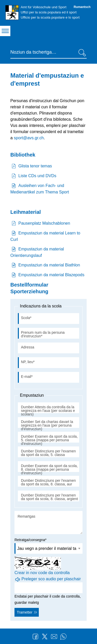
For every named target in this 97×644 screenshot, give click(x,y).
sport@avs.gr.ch (29, 138)
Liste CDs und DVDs (37, 176)
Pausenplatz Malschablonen (44, 223)
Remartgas (26, 516)
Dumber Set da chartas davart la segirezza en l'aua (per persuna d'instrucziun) (47, 425)
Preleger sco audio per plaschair (51, 579)
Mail (54, 637)
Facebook (35, 637)
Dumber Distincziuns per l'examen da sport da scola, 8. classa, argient (49, 497)
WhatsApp (63, 637)
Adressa (28, 347)
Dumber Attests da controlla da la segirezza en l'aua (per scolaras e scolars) (48, 411)
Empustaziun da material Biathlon (49, 265)
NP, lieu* (28, 362)
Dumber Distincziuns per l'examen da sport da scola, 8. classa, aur (48, 482)
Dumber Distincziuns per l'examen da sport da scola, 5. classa (48, 453)
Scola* (26, 318)
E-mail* (27, 377)
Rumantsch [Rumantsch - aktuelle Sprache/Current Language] (82, 7)
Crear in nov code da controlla (42, 573)
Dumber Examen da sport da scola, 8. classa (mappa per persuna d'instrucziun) (49, 469)
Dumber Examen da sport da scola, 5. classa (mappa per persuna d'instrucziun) (49, 440)
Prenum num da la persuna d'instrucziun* (43, 334)
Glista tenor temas (35, 166)
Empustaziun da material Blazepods (51, 275)
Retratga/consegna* (31, 540)
